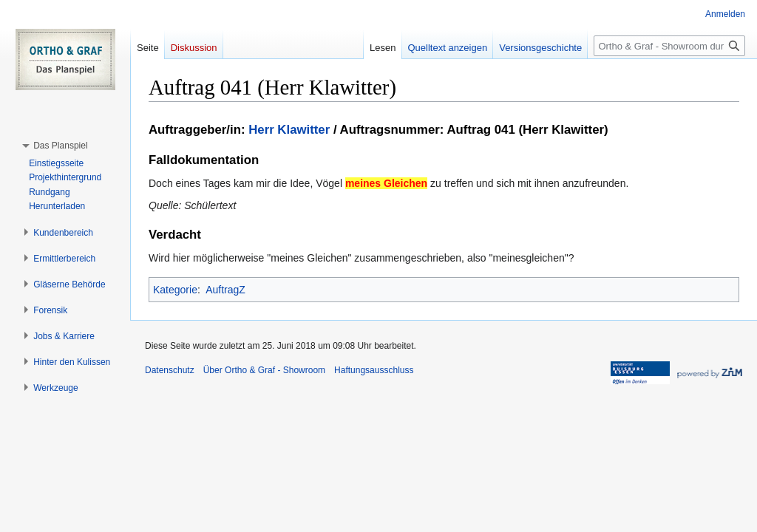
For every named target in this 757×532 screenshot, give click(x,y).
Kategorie (175, 290)
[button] (60, 146)
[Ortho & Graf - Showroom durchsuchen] (669, 46)
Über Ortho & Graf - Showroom (264, 370)
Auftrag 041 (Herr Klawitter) (527, 130)
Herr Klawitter (289, 130)
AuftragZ (225, 290)
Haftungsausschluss (374, 370)
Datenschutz (170, 370)
